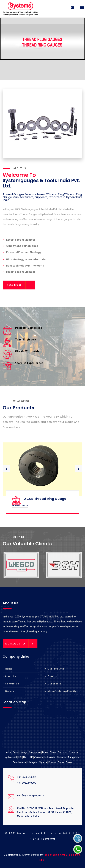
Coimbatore (19, 762)
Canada (39, 757)
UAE (30, 757)
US (20, 757)
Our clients (53, 684)
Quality (51, 676)
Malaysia (32, 762)
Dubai (16, 753)
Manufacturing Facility (61, 691)
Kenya (24, 753)
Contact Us (11, 684)
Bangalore (74, 757)
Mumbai (62, 757)
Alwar (53, 753)
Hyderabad (11, 757)
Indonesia (50, 757)
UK (25, 757)
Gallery (8, 691)
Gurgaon (63, 753)
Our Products (55, 669)
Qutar (61, 762)
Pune (45, 753)
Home (7, 669)
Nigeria (43, 762)
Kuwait (52, 762)
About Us (9, 676)
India (8, 753)
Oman (69, 762)
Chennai (74, 753)
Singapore (35, 753)
